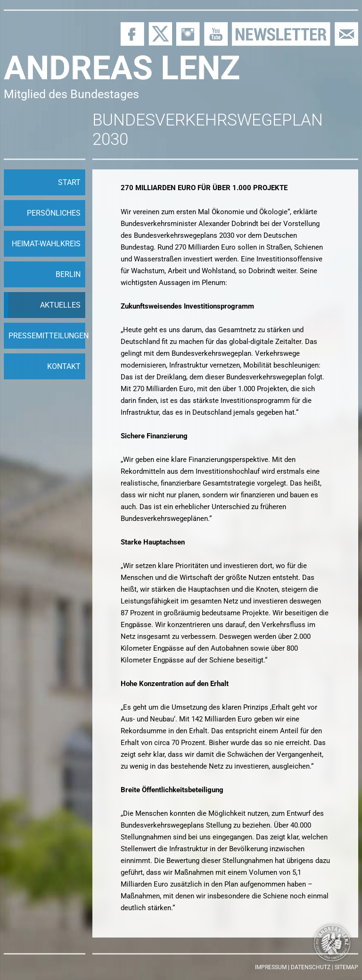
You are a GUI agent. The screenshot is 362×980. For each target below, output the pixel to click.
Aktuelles (60, 305)
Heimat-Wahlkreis (46, 244)
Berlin (68, 274)
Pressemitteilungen (47, 336)
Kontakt (64, 366)
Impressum (271, 967)
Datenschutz (311, 967)
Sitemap (346, 967)
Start (69, 182)
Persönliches (54, 213)
